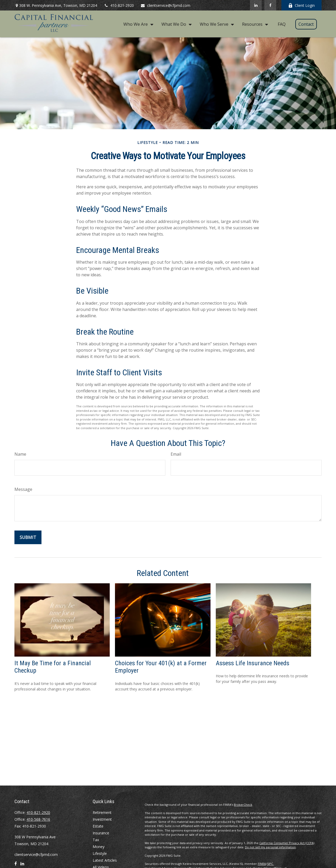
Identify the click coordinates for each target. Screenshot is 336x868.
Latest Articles (105, 860)
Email (176, 454)
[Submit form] (28, 537)
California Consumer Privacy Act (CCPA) (287, 843)
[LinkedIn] (256, 5)
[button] (137, 24)
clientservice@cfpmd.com (165, 5)
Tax (96, 840)
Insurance (101, 833)
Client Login (301, 5)
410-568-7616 (38, 819)
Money (99, 847)
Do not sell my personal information (270, 847)
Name (20, 454)
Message (23, 489)
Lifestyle (100, 853)
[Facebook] (270, 5)
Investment (102, 819)
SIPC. (270, 864)
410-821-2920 (119, 5)
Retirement (102, 812)
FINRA (262, 864)
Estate (98, 826)
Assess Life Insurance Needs (253, 663)
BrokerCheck (243, 805)
